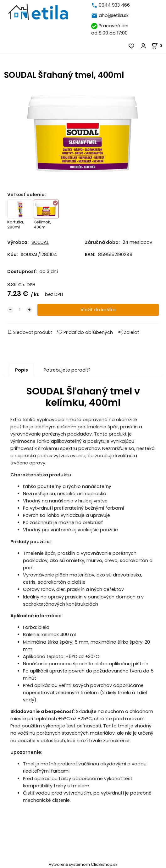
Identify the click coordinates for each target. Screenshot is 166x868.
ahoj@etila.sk (114, 15)
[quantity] (20, 310)
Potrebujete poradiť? (67, 370)
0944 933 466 (114, 5)
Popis (22, 370)
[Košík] (159, 46)
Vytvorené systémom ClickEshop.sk (83, 864)
